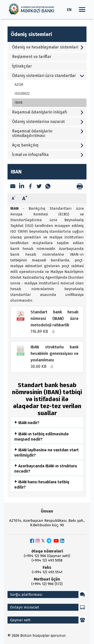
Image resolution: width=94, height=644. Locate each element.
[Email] (13, 187)
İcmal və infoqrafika (48, 155)
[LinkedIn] (22, 186)
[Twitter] (39, 187)
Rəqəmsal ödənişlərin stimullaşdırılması (48, 133)
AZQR (19, 85)
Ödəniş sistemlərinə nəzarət (48, 122)
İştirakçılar (22, 66)
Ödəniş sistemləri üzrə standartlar (48, 76)
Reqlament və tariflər (32, 57)
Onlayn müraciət (48, 607)
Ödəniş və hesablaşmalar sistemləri (48, 47)
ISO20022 (22, 94)
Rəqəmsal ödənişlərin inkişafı (48, 112)
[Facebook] (30, 187)
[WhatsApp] (48, 187)
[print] (79, 186)
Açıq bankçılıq (48, 145)
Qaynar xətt (48, 620)
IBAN (19, 103)
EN (69, 10)
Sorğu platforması (48, 595)
